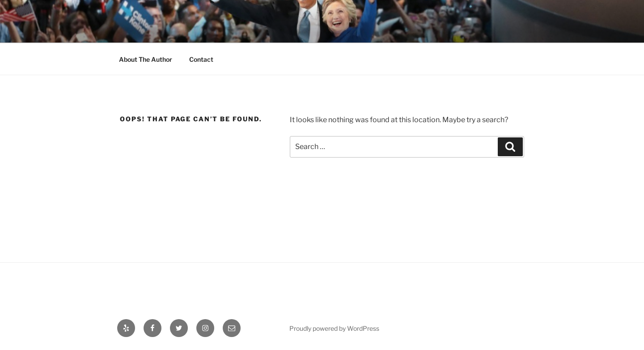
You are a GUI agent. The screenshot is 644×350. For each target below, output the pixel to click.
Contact (201, 59)
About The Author (146, 59)
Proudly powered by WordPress (334, 328)
